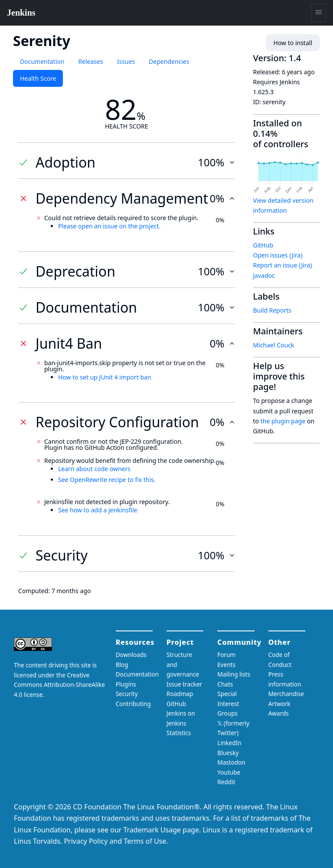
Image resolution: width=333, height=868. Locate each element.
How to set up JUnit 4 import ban (105, 377)
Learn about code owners (94, 469)
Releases (90, 61)
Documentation (42, 61)
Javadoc (264, 276)
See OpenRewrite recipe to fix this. (107, 480)
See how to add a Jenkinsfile (98, 510)
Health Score (38, 78)
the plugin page (283, 421)
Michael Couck (274, 345)
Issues (126, 61)
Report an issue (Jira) (283, 265)
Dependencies (169, 61)
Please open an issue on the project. (109, 226)
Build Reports (272, 310)
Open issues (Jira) (278, 255)
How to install (293, 43)
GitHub (263, 245)
